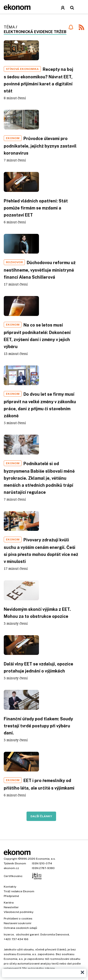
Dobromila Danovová (55, 934)
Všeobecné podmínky (19, 912)
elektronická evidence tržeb (35, 32)
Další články (41, 816)
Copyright (11, 859)
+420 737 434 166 (16, 939)
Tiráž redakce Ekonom (19, 891)
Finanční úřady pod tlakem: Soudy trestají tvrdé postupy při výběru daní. (38, 726)
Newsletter (11, 907)
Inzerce (9, 934)
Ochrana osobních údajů (20, 928)
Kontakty (10, 887)
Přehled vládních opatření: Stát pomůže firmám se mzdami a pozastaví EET (36, 208)
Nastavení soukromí (17, 923)
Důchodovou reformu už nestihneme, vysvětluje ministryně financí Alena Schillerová (40, 270)
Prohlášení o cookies (18, 919)
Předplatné (11, 896)
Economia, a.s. (46, 859)
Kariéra (9, 903)
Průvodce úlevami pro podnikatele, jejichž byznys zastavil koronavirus (40, 146)
